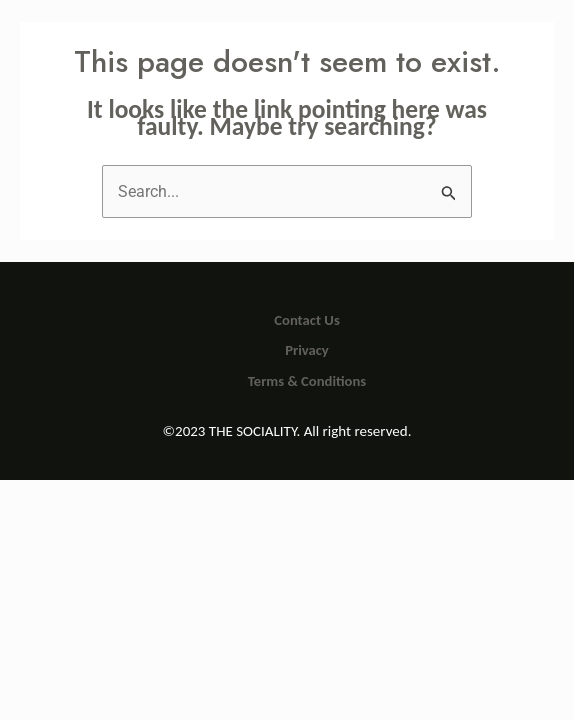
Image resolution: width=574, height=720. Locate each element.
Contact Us (306, 320)
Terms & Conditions (307, 381)
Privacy (307, 350)
